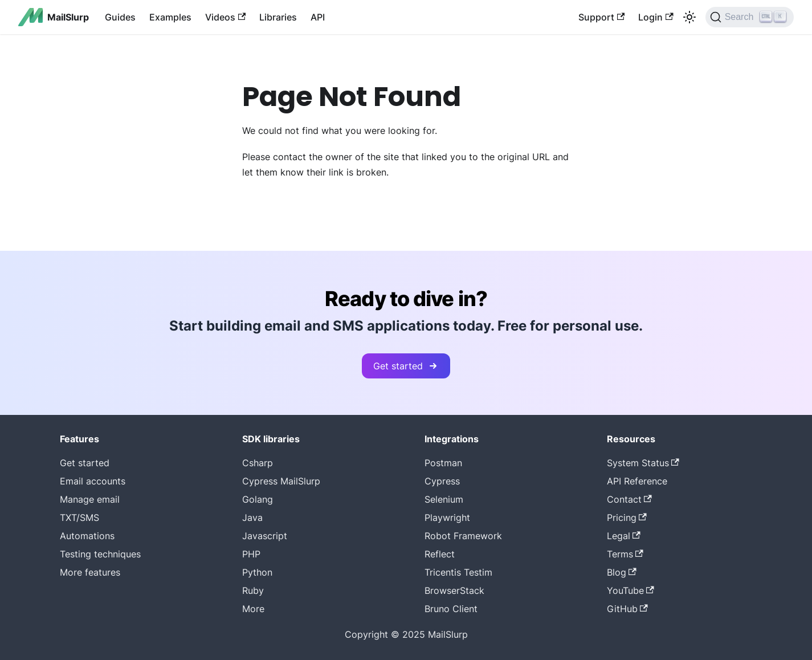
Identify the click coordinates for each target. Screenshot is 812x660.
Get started (406, 366)
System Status (643, 463)
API (318, 17)
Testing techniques (100, 554)
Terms (625, 554)
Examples (170, 17)
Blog (622, 572)
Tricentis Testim (458, 572)
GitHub (627, 609)
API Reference (637, 481)
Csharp (258, 463)
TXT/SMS (79, 518)
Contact (629, 499)
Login (656, 17)
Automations (87, 536)
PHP (251, 554)
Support (601, 17)
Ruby (253, 590)
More (253, 609)
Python (257, 572)
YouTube (631, 590)
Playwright (447, 518)
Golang (258, 499)
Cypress (442, 481)
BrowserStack (454, 590)
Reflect (440, 554)
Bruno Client (451, 609)
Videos (225, 17)
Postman (443, 463)
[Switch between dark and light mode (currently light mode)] (689, 17)
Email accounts (93, 481)
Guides (120, 17)
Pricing (627, 518)
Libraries (278, 17)
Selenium (444, 499)
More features (90, 572)
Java (252, 518)
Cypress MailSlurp (281, 481)
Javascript (265, 536)
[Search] (750, 17)
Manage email (90, 499)
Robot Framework (463, 536)
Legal (624, 536)
